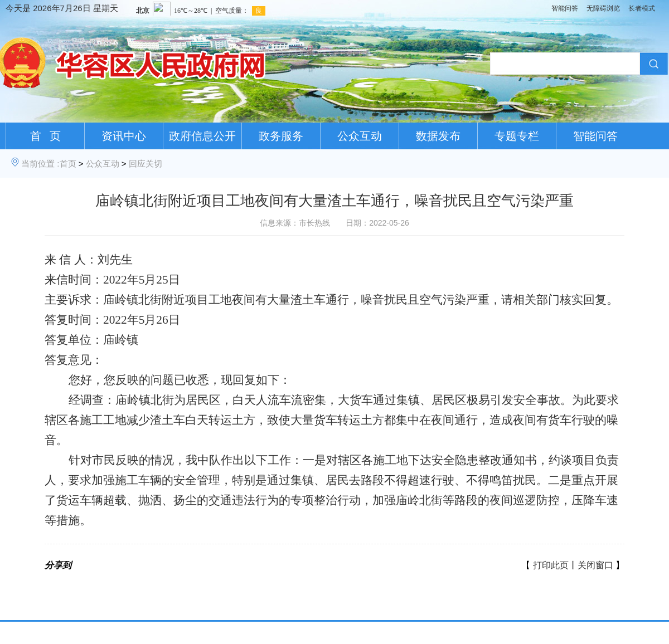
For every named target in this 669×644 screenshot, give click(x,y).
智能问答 (565, 8)
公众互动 (360, 136)
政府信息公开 (202, 136)
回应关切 (146, 164)
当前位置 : (40, 164)
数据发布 (438, 136)
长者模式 (642, 8)
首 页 (45, 136)
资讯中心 (124, 136)
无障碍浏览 (603, 8)
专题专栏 (517, 136)
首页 (68, 164)
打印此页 (551, 565)
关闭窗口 (595, 565)
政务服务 (281, 136)
